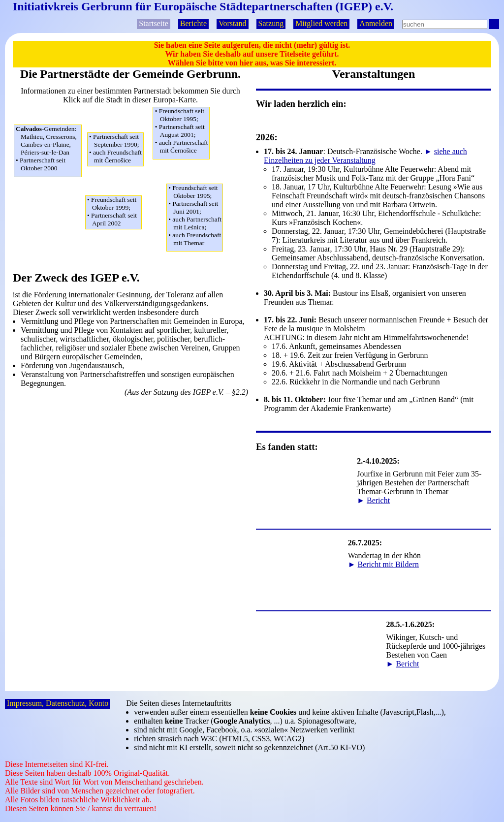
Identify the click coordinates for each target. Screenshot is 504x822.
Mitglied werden (321, 23)
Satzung (271, 23)
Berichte (193, 23)
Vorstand (233, 23)
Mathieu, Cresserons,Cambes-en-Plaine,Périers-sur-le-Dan (48, 149)
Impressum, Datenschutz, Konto (58, 703)
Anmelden (376, 23)
